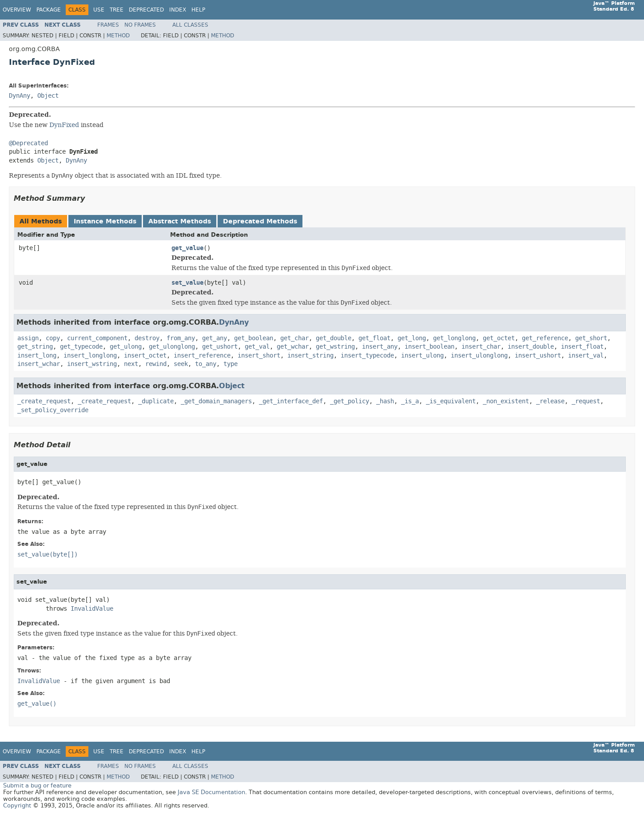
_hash (385, 401)
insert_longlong (90, 356)
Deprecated (146, 10)
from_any (181, 338)
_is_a (410, 401)
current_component (97, 338)
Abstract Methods (180, 221)
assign (28, 338)
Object (48, 96)
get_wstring (335, 347)
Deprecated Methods (260, 221)
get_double (334, 338)
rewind (156, 364)
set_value (187, 283)
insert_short (259, 356)
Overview (17, 10)
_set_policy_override (53, 410)
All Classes (190, 25)
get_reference (545, 338)
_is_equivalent (451, 401)
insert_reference (202, 356)
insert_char (481, 347)
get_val (257, 347)
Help (198, 10)
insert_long (37, 356)
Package (49, 10)
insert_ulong (422, 356)
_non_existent (506, 401)
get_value (187, 248)
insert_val (586, 356)
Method (118, 36)
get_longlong (454, 338)
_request (586, 401)
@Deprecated (28, 143)
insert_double (531, 347)
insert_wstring (92, 364)
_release (550, 401)
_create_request (44, 401)
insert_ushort (538, 356)
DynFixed (64, 125)
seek (181, 364)
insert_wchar (39, 364)
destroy (147, 338)
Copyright (17, 805)
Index (178, 10)
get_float (374, 338)
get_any (215, 338)
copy (53, 338)
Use (99, 10)
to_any (206, 364)
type (231, 364)
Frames (108, 25)
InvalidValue (92, 609)
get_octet (499, 338)
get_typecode (81, 347)
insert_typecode (367, 356)
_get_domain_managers (216, 401)
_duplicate (156, 401)
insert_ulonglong (479, 356)
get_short (591, 338)
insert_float (582, 347)
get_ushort (220, 347)
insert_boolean (429, 347)
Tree (117, 10)
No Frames (140, 25)
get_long (412, 338)
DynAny (20, 96)
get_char (294, 338)
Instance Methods (105, 221)
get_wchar (293, 347)
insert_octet (145, 356)
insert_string (310, 356)
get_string (35, 347)
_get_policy (350, 401)
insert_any (380, 347)
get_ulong (126, 347)
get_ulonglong (172, 347)
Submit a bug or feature (37, 785)
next (131, 364)
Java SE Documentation (211, 792)
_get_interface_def (291, 401)
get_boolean (254, 338)
